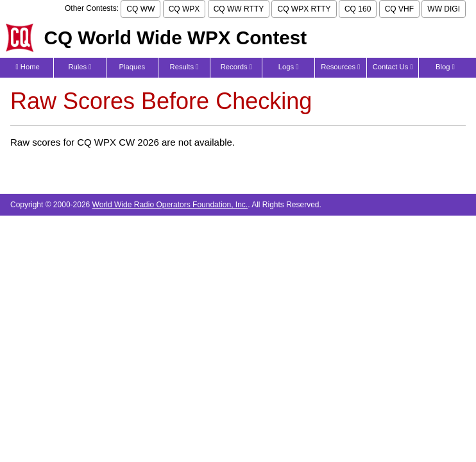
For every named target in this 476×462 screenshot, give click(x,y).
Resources (340, 67)
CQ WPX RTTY (304, 9)
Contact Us (393, 67)
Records (236, 67)
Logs (289, 67)
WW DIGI (444, 9)
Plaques (132, 67)
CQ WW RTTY (239, 9)
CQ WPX (184, 9)
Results (184, 67)
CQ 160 (358, 9)
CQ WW (140, 9)
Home (28, 67)
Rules (80, 67)
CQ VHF (399, 9)
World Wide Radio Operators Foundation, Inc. (170, 205)
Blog (445, 67)
